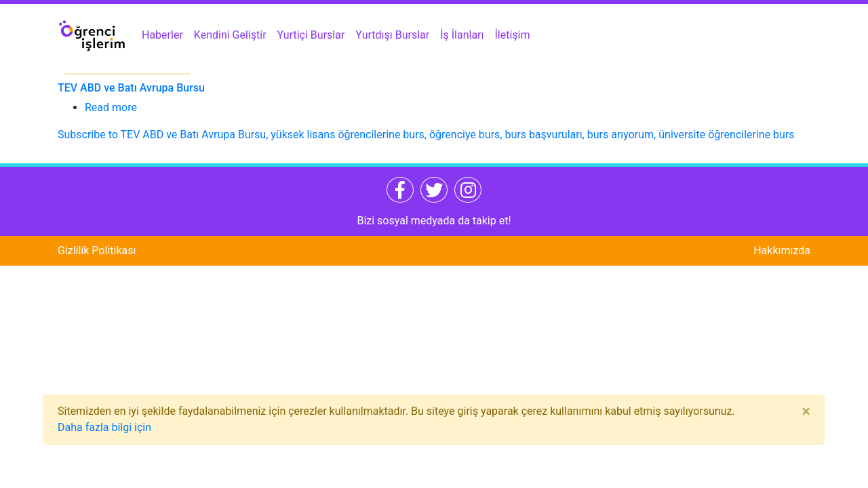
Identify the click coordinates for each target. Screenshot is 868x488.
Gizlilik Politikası (97, 250)
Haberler (162, 35)
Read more (111, 107)
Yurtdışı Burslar (392, 35)
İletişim (513, 35)
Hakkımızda (782, 250)
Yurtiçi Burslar (311, 35)
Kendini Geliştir (230, 35)
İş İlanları (462, 35)
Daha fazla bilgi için (104, 427)
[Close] (806, 411)
